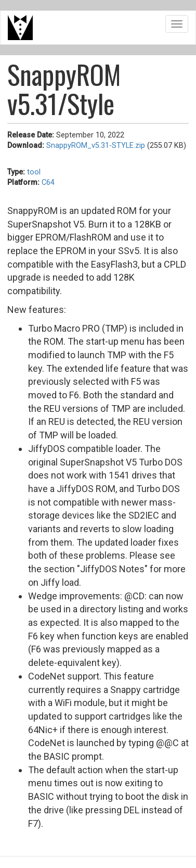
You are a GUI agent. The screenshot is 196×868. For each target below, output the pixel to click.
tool (34, 172)
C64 (48, 183)
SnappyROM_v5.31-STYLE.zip (96, 146)
